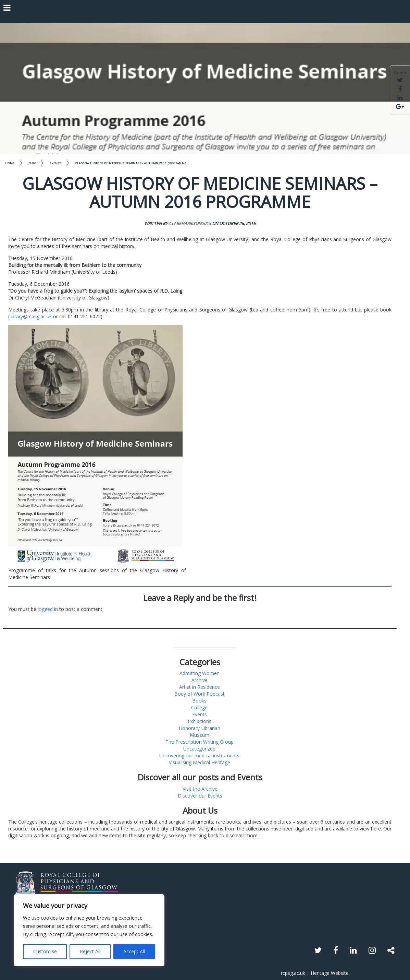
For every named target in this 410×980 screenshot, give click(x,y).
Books (199, 701)
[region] (89, 930)
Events (55, 163)
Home (10, 163)
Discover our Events (200, 796)
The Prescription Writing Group (200, 742)
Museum (200, 735)
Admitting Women (200, 673)
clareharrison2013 (190, 223)
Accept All (134, 951)
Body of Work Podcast (200, 694)
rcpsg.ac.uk (293, 973)
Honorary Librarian (200, 728)
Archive (200, 680)
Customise (45, 951)
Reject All (90, 951)
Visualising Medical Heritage (200, 762)
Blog (32, 163)
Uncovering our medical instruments (199, 755)
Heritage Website (330, 973)
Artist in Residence (200, 687)
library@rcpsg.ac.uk (31, 316)
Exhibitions (200, 721)
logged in (48, 609)
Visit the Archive (200, 789)
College (199, 707)
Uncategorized (199, 749)
